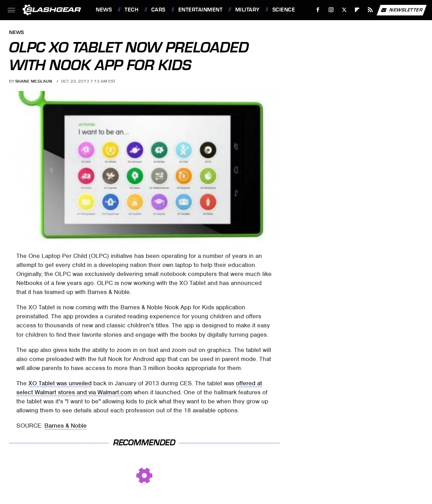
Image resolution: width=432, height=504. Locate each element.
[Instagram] (331, 10)
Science (284, 10)
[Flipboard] (357, 10)
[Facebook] (318, 10)
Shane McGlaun (34, 81)
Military (247, 10)
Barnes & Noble (66, 426)
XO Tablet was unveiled (60, 383)
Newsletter (401, 10)
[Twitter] (344, 10)
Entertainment (201, 10)
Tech (132, 10)
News (104, 10)
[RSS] (370, 10)
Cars (158, 10)
